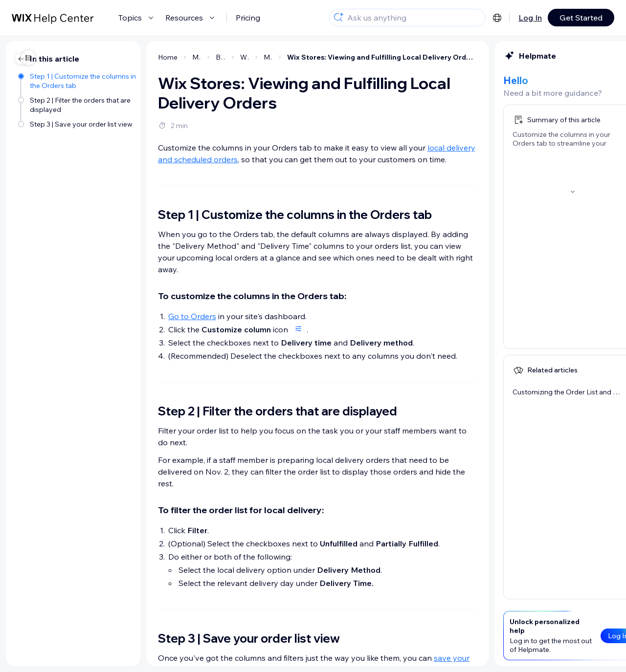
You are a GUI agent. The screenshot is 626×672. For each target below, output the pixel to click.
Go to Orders (107, 316)
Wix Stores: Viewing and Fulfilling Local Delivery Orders (296, 57)
